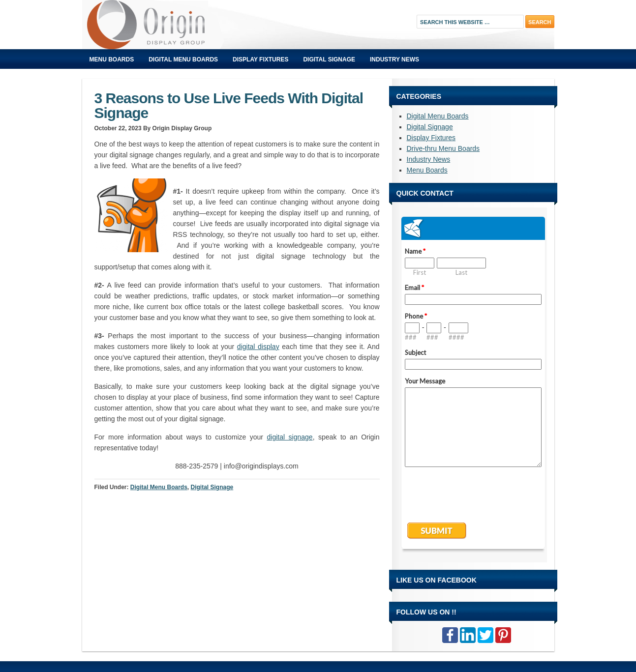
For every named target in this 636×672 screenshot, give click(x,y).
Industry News (394, 59)
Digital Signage (329, 59)
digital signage (290, 437)
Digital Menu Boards (183, 59)
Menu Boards (112, 59)
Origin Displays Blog (193, 25)
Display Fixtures (260, 59)
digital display (258, 347)
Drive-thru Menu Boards (443, 148)
